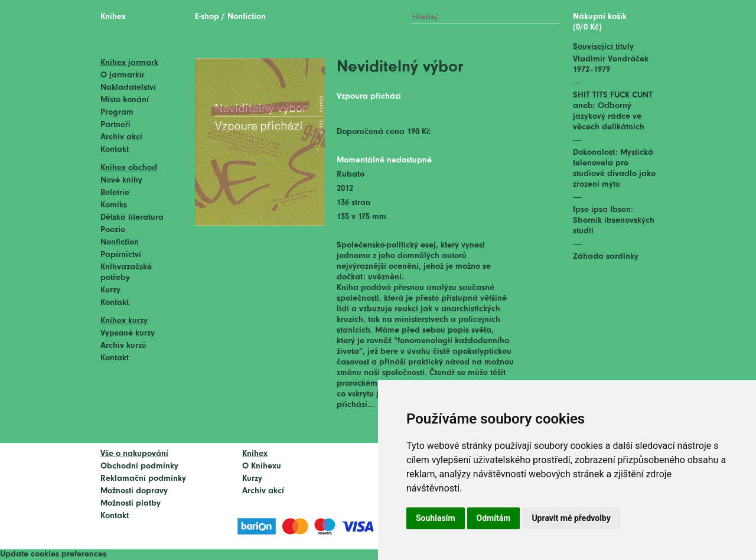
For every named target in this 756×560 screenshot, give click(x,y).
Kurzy (110, 290)
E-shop (207, 17)
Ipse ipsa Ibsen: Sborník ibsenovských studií (614, 221)
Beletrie (115, 193)
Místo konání (125, 100)
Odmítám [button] (494, 518)
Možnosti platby (131, 504)
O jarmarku (122, 75)
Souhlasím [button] (436, 518)
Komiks (114, 205)
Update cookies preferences (53, 554)
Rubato (351, 175)
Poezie (113, 230)
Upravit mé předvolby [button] (571, 518)
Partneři (115, 125)
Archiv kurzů (123, 346)
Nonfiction (120, 242)
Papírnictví (121, 255)
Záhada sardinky (606, 257)
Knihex (113, 17)
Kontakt (115, 150)
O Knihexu (262, 466)
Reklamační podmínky (143, 479)
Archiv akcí (121, 137)
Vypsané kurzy (128, 333)
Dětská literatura (132, 218)
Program (117, 113)
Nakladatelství (128, 88)
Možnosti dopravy (134, 491)
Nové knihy (121, 180)
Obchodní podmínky (139, 466)
